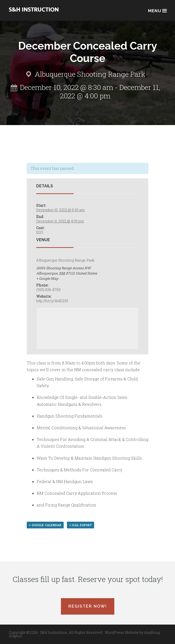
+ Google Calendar (45, 525)
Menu (157, 10)
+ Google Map (47, 278)
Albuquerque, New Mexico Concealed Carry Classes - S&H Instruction (34, 13)
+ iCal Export (81, 525)
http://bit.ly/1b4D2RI (52, 301)
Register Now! (88, 606)
